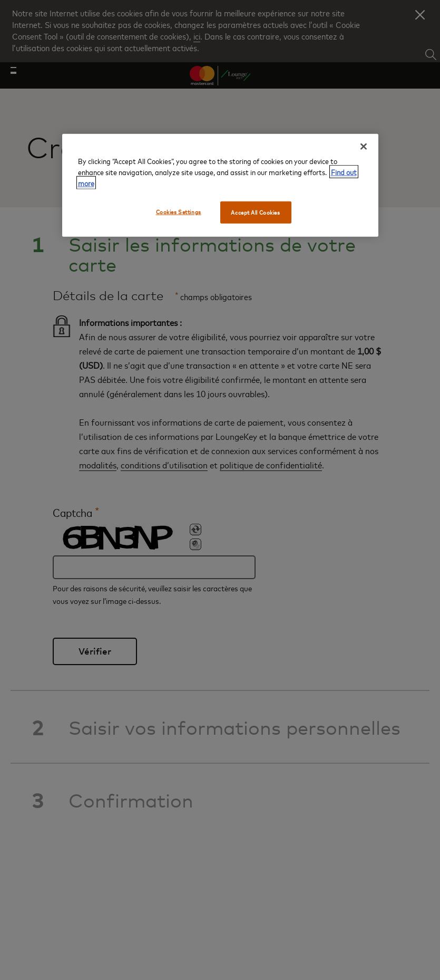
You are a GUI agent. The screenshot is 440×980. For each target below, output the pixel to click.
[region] (220, 185)
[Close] (364, 146)
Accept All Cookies (255, 212)
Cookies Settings (179, 211)
